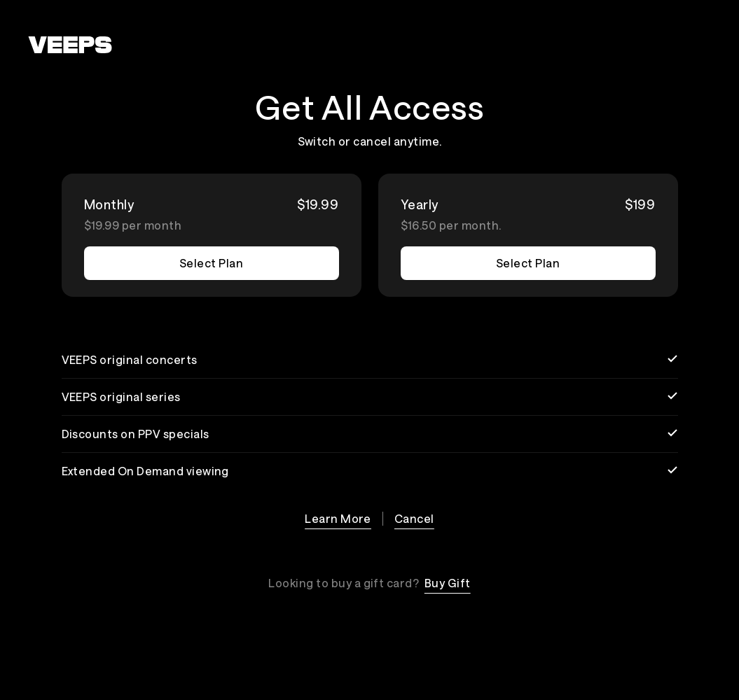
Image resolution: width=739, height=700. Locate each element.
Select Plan (211, 263)
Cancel (414, 518)
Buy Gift (448, 583)
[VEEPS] (70, 45)
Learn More (338, 518)
